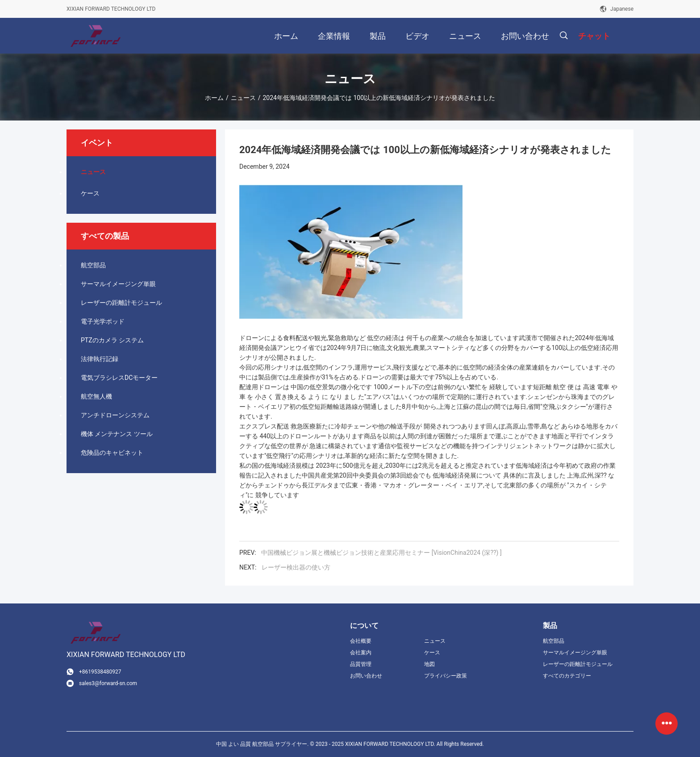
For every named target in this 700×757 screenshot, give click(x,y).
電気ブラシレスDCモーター (119, 378)
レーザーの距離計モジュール (121, 303)
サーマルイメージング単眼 (118, 284)
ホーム (214, 98)
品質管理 (361, 664)
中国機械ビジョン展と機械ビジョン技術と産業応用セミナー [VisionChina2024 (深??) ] (381, 553)
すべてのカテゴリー (567, 676)
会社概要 (361, 641)
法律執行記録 (100, 359)
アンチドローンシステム (115, 415)
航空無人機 (96, 396)
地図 (429, 664)
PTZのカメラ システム (112, 340)
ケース (90, 193)
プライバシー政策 (446, 676)
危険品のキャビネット (112, 453)
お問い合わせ (366, 676)
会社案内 (361, 653)
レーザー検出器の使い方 (296, 567)
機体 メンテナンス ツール (117, 434)
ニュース (243, 98)
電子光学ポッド (103, 321)
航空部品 (93, 265)
